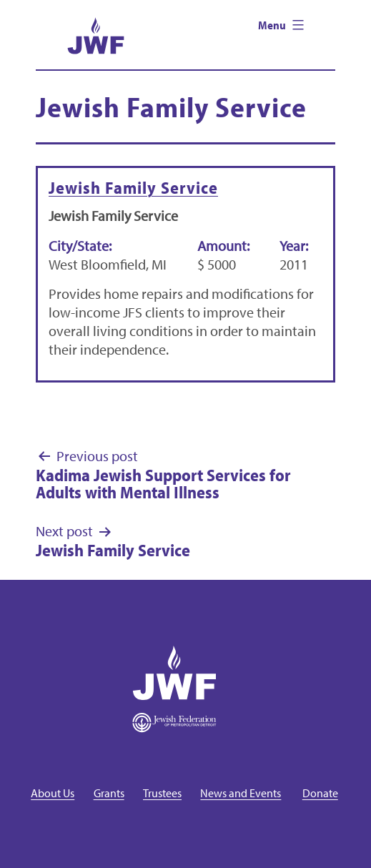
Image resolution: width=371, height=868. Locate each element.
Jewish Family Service (133, 187)
